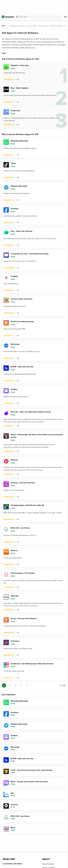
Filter (5, 53)
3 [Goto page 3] (15, 685)
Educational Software (56, 26)
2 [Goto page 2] (10, 685)
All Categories (13, 26)
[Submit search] (17, 17)
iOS (4, 26)
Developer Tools (43, 26)
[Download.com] (8, 17)
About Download (48, 864)
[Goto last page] (62, 685)
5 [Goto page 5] (27, 685)
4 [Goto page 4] (21, 685)
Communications (32, 26)
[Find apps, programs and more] (39, 17)
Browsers (22, 26)
